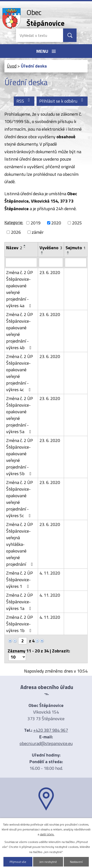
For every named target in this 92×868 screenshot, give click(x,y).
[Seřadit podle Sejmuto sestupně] (68, 254)
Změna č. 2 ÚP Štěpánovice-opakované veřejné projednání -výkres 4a (20, 289)
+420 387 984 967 (51, 730)
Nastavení (76, 862)
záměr (38, 232)
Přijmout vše (18, 862)
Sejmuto (76, 248)
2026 (16, 232)
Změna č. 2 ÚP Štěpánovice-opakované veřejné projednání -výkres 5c (20, 499)
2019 (36, 223)
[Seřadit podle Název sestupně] (25, 247)
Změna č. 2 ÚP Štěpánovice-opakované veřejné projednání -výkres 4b (20, 331)
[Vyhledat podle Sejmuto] (76, 262)
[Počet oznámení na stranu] (17, 657)
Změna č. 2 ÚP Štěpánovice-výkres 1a (20, 602)
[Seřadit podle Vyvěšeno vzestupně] (42, 252)
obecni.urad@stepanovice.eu (46, 743)
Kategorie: (14, 222)
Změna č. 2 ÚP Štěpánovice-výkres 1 (20, 580)
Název (14, 248)
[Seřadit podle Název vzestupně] (25, 245)
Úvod (12, 66)
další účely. (47, 834)
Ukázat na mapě (46, 820)
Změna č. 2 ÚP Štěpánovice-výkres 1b (20, 624)
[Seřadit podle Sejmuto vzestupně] (68, 252)
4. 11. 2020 (50, 573)
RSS (24, 101)
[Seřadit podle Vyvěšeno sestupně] (42, 254)
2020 (56, 223)
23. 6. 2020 (50, 272)
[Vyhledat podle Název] (21, 262)
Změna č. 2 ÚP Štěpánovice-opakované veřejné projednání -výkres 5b (20, 457)
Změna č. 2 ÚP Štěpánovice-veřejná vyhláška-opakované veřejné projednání (20, 544)
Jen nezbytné (48, 862)
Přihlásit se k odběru (62, 101)
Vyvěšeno (51, 248)
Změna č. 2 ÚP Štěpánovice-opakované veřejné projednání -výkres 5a (20, 415)
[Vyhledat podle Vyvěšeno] (51, 262)
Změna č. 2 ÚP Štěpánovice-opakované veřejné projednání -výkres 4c (20, 373)
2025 (77, 223)
